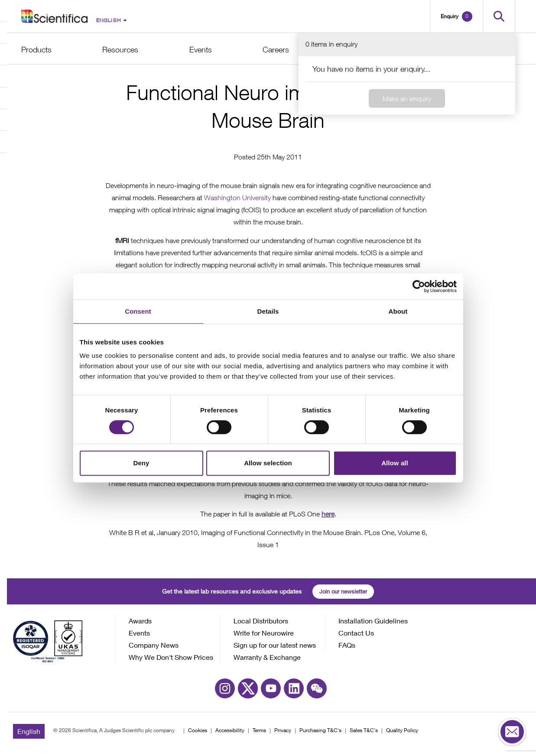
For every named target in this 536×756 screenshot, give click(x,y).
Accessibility (230, 736)
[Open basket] (456, 16)
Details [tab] (268, 311)
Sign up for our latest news (275, 651)
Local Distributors (261, 626)
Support (424, 50)
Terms (259, 736)
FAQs (347, 651)
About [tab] (398, 311)
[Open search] (499, 16)
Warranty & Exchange (267, 663)
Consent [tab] (138, 311)
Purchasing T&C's (320, 736)
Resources (120, 50)
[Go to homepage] (54, 16)
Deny (141, 463)
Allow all (395, 463)
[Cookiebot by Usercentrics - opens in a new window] (419, 286)
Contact (502, 50)
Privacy (283, 736)
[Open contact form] (512, 732)
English (29, 737)
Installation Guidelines (373, 626)
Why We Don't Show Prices (171, 663)
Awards (140, 626)
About (350, 50)
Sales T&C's (364, 736)
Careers (276, 50)
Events (201, 50)
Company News (154, 651)
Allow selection (268, 463)
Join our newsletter (343, 597)
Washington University (237, 204)
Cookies (198, 736)
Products (36, 50)
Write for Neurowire (264, 638)
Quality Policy (402, 736)
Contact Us (356, 638)
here (328, 520)
